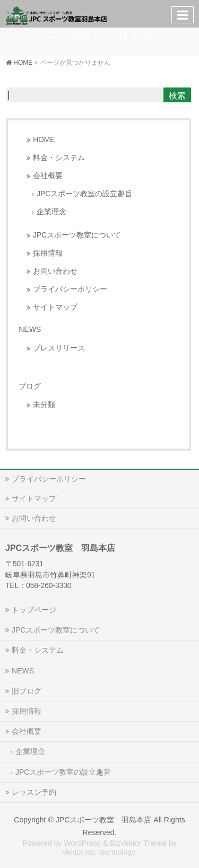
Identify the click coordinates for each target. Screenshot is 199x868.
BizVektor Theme (138, 843)
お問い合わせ (55, 271)
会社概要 (48, 176)
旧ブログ (27, 691)
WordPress (82, 843)
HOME (44, 140)
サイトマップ (55, 307)
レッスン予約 (34, 792)
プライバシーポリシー (70, 289)
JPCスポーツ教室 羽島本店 (104, 820)
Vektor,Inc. (80, 852)
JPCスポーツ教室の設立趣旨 (84, 194)
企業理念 (51, 212)
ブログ (30, 386)
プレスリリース (59, 348)
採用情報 (48, 253)
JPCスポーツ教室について (77, 235)
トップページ (34, 610)
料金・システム (59, 158)
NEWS (30, 329)
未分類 (44, 405)
